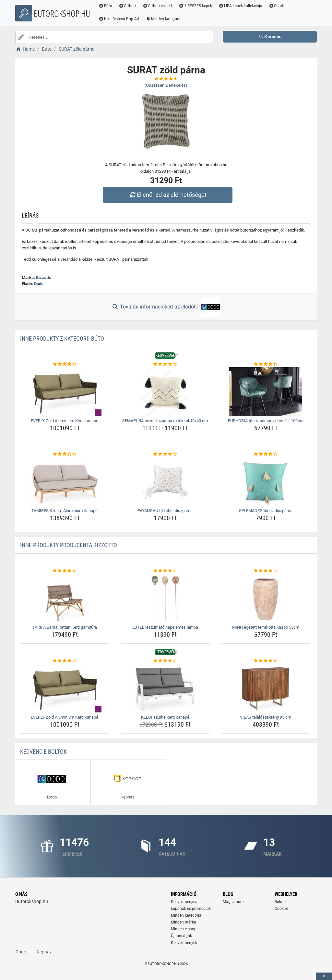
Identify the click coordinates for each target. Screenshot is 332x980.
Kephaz (44, 952)
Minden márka (184, 922)
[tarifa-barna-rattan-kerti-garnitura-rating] (65, 571)
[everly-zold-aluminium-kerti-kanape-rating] (65, 364)
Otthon (127, 6)
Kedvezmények (184, 943)
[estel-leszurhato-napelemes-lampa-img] (165, 598)
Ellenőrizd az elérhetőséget (168, 195)
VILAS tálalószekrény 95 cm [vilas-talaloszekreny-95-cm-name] (266, 717)
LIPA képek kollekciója (240, 6)
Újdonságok (181, 936)
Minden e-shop (184, 929)
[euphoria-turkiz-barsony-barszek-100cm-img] (266, 392)
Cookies (282, 909)
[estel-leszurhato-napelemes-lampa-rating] (165, 571)
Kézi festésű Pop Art (119, 19)
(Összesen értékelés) (166, 85)
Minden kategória (164, 19)
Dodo (39, 284)
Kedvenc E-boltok (43, 752)
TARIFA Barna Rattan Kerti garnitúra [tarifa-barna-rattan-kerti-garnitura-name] (65, 627)
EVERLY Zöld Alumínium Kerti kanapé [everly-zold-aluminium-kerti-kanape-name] (65, 421)
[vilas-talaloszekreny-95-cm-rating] (266, 661)
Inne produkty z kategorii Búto (62, 339)
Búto (105, 6)
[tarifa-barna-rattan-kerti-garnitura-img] (65, 598)
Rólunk (281, 902)
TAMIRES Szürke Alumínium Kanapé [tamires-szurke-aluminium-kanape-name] (65, 511)
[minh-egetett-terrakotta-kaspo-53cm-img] (266, 598)
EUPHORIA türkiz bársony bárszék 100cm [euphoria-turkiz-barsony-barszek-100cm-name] (266, 421)
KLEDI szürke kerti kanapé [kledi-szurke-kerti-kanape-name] (165, 717)
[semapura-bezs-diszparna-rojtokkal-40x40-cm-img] (165, 392)
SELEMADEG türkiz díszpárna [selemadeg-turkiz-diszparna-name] (266, 511)
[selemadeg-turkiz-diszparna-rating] (266, 454)
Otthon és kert (158, 6)
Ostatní (278, 6)
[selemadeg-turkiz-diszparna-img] (266, 482)
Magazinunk (234, 902)
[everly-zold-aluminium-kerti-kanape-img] (65, 392)
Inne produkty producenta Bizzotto (69, 545)
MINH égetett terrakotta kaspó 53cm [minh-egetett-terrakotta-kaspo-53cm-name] (266, 627)
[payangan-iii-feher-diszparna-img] (165, 482)
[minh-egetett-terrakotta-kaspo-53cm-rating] (266, 571)
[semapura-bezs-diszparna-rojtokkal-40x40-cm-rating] (165, 364)
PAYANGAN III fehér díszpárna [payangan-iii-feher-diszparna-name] (165, 511)
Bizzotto (44, 277)
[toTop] (324, 976)
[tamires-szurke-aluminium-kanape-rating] (65, 454)
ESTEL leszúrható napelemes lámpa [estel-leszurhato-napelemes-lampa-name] (165, 627)
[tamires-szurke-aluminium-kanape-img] (65, 482)
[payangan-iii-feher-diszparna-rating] (165, 454)
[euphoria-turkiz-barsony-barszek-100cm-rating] (266, 364)
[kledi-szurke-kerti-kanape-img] (165, 688)
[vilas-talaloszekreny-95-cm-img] (266, 688)
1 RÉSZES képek (195, 6)
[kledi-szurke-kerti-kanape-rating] (165, 661)
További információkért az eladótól (166, 307)
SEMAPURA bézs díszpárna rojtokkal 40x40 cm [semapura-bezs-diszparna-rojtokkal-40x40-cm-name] (165, 421)
